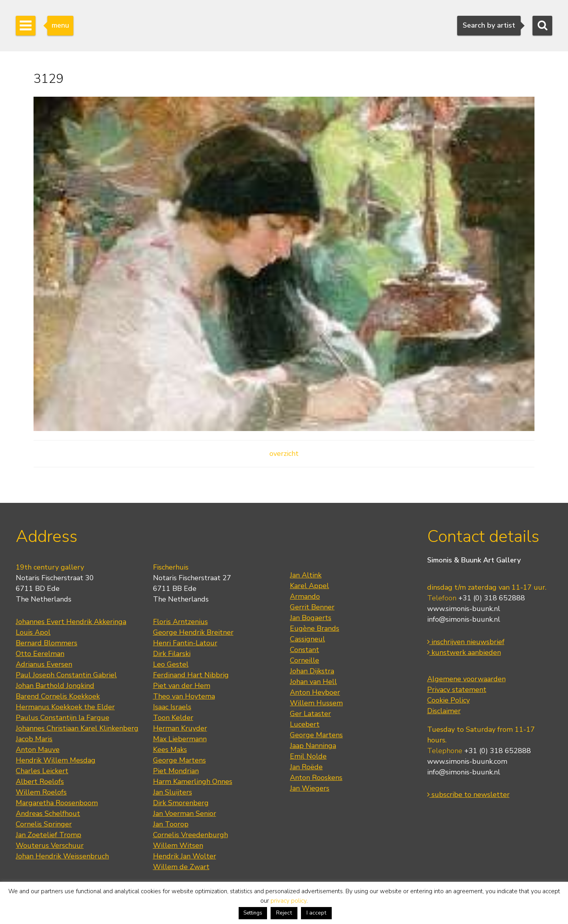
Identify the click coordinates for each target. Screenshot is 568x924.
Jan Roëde (306, 767)
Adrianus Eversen (44, 664)
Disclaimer (444, 711)
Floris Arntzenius (180, 622)
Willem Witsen (178, 845)
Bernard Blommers (47, 643)
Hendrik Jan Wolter (185, 856)
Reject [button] (284, 913)
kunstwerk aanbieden (464, 652)
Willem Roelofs (41, 792)
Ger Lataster (310, 714)
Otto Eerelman (40, 654)
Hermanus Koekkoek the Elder (65, 707)
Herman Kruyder (180, 728)
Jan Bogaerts (311, 618)
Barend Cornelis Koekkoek (58, 696)
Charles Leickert (42, 771)
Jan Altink (306, 575)
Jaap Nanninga (313, 746)
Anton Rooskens (316, 778)
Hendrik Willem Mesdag (56, 760)
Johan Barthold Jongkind (55, 686)
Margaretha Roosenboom (57, 803)
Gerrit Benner (312, 607)
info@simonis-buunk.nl (464, 619)
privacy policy (289, 901)
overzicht (284, 454)
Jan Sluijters (173, 792)
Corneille (305, 660)
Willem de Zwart (181, 867)
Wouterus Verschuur (50, 845)
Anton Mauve (38, 750)
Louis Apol (33, 632)
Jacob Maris (34, 739)
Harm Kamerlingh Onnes (193, 782)
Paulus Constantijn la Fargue (63, 718)
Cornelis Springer (44, 824)
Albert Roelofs (40, 782)
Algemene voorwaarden (466, 679)
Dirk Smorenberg (181, 803)
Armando (305, 596)
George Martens (179, 760)
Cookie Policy (448, 700)
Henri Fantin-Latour (185, 643)
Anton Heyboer (315, 692)
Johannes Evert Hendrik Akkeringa (71, 622)
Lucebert (305, 724)
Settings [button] (253, 913)
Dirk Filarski (172, 654)
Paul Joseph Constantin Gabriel (66, 675)
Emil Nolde (308, 756)
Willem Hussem (316, 703)
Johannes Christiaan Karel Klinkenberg (77, 728)
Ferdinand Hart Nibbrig (191, 675)
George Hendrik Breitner (193, 632)
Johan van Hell (313, 682)
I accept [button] (316, 913)
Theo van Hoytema (184, 696)
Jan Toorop (171, 824)
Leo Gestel (171, 664)
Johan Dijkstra (312, 671)
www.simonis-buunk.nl (464, 609)
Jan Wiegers (310, 788)
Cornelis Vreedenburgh (191, 835)
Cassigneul (307, 639)
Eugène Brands (315, 628)
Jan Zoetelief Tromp (49, 835)
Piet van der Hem (182, 686)
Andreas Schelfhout (48, 813)
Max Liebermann (180, 739)
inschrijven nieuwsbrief (466, 642)
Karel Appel (309, 586)
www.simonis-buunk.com (467, 761)
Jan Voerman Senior (185, 813)
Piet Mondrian (176, 771)
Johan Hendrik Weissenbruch (62, 856)
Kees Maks (170, 750)
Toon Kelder (173, 718)
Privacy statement (457, 690)
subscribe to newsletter (468, 795)
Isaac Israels (172, 707)
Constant (305, 650)
